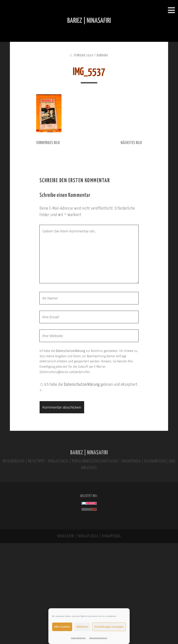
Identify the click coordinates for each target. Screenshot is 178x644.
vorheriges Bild (48, 143)
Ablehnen (82, 627)
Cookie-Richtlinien (78, 638)
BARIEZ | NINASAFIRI (89, 453)
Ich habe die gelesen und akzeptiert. (89, 388)
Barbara (102, 55)
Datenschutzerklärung (98, 638)
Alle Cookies (62, 627)
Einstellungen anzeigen (109, 627)
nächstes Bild (131, 143)
